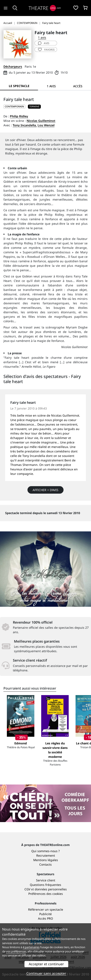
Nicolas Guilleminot (41, 121)
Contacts (45, 864)
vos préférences (16, 951)
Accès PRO (45, 918)
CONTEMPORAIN (14, 106)
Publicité (45, 914)
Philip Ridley (19, 116)
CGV (27, 889)
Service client (46, 880)
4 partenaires (31, 947)
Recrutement (46, 855)
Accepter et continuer (46, 964)
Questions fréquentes (45, 885)
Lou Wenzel (46, 125)
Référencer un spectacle (46, 909)
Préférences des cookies (46, 894)
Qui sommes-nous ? (45, 851)
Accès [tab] (78, 86)
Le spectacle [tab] (19, 86)
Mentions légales (46, 860)
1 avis (42, 37)
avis (44, 43)
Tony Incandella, (25, 125)
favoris (46, 50)
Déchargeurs (13, 66)
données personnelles (51, 889)
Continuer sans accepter (46, 973)
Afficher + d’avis (45, 490)
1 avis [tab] (51, 86)
